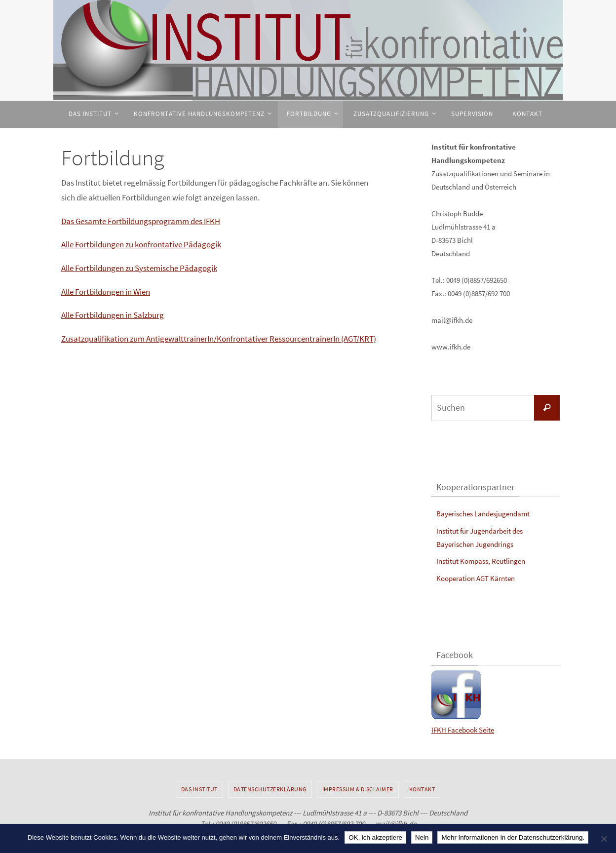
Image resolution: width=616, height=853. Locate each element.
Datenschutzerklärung (270, 789)
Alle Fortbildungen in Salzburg (113, 315)
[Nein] (604, 839)
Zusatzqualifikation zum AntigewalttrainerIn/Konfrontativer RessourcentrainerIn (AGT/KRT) (219, 339)
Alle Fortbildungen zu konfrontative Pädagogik (141, 244)
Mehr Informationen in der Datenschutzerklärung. (513, 837)
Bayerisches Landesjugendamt (483, 514)
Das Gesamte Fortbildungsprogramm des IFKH (141, 221)
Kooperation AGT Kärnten (476, 578)
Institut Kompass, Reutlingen (481, 561)
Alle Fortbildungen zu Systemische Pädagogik (139, 268)
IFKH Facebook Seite (463, 730)
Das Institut (199, 789)
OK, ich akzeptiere (375, 837)
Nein (422, 837)
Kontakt (422, 789)
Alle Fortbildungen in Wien (106, 292)
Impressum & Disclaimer (358, 789)
